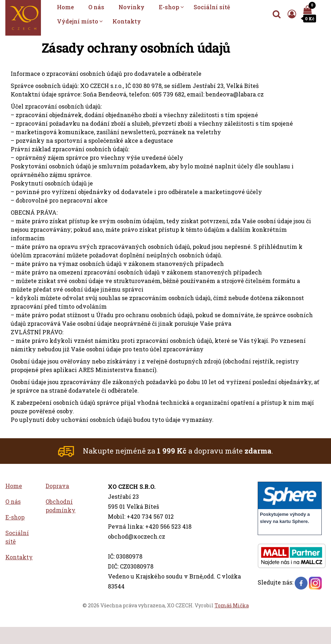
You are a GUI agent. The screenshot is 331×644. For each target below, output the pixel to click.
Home (65, 7)
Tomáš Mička (232, 605)
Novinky (132, 7)
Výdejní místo (78, 21)
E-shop (169, 7)
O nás (96, 7)
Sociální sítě (212, 7)
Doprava (57, 486)
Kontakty (127, 21)
